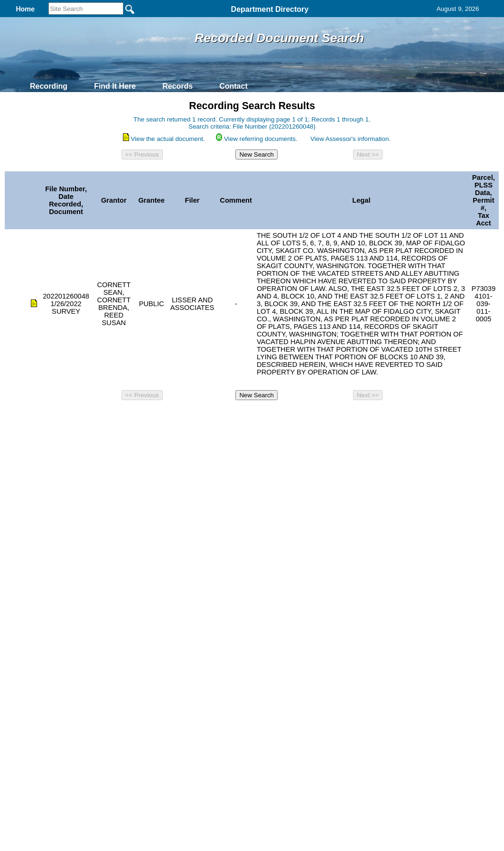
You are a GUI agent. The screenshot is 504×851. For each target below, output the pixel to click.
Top (94, 417)
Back (123, 417)
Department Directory (270, 9)
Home (160, 417)
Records (177, 86)
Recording (49, 86)
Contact (233, 86)
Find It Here (115, 86)
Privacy (248, 417)
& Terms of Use (283, 417)
